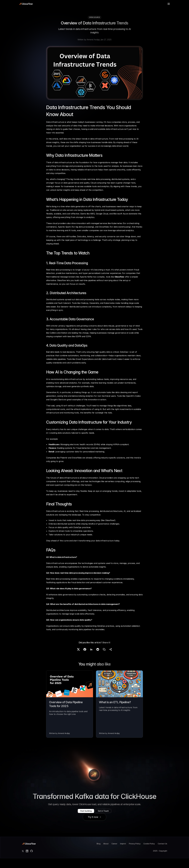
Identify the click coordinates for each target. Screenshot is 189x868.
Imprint (123, 854)
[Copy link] (104, 660)
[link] (26, 4)
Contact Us (162, 854)
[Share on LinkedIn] (91, 660)
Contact (91, 4)
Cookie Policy (149, 854)
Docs (41, 4)
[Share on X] (78, 660)
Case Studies (64, 4)
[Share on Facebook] (85, 660)
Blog (83, 4)
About (106, 854)
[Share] (111, 660)
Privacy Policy (135, 854)
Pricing (75, 4)
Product (49, 4)
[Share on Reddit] (98, 660)
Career (114, 854)
